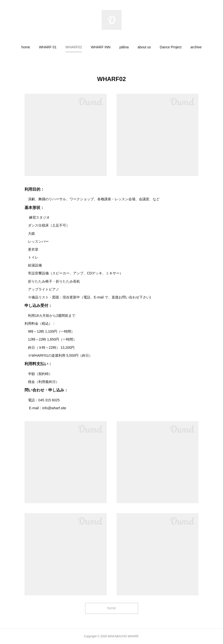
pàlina (124, 47)
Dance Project (171, 47)
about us (144, 47)
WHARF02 (74, 47)
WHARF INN (101, 47)
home (26, 47)
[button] (26, 47)
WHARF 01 (48, 47)
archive (196, 47)
